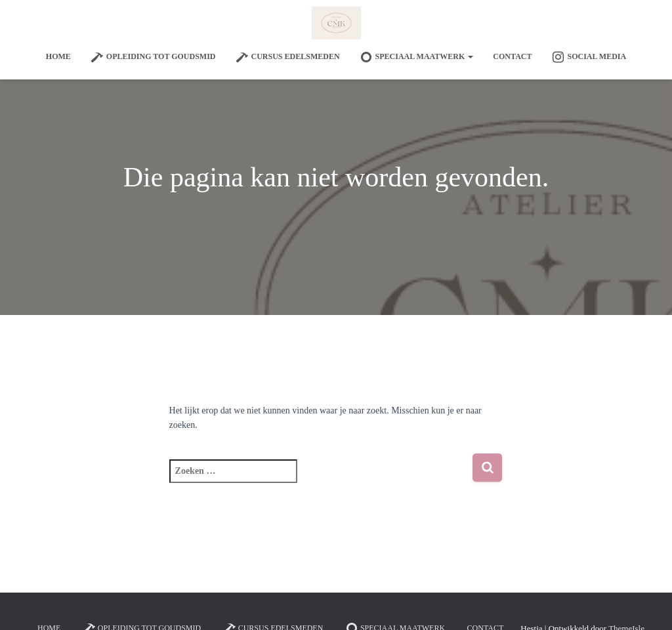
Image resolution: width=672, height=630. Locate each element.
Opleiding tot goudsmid (153, 57)
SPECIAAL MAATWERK (417, 57)
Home (58, 56)
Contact (512, 56)
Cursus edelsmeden (288, 57)
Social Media (589, 57)
